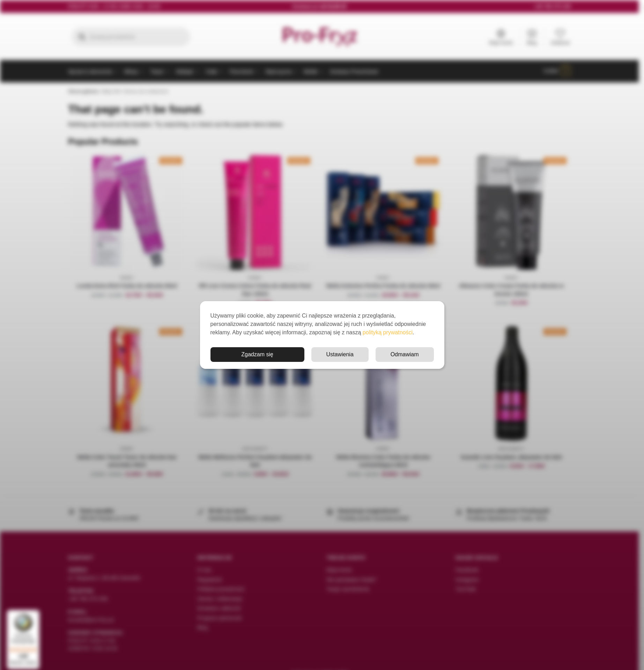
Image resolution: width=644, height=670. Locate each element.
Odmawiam (405, 354)
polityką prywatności (388, 332)
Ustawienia (340, 354)
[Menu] (35, 613)
